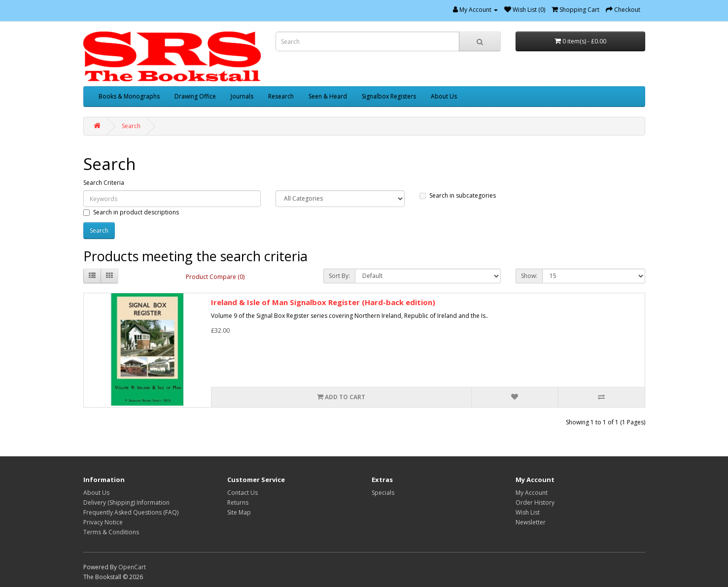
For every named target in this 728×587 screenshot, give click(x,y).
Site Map (239, 512)
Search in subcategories (458, 195)
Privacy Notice (103, 522)
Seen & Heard (328, 96)
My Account (532, 493)
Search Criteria (104, 183)
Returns (238, 502)
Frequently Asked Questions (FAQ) (131, 512)
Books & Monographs (129, 96)
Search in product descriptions (131, 212)
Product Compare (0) (215, 277)
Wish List (528, 512)
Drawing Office (195, 96)
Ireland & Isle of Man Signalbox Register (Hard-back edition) (323, 302)
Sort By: (339, 276)
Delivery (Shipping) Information (126, 502)
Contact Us (243, 493)
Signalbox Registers (389, 96)
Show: (529, 276)
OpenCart (132, 567)
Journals (242, 96)
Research (281, 96)
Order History (535, 502)
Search (131, 126)
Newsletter (531, 522)
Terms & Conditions (111, 532)
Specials (383, 493)
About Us (444, 96)
